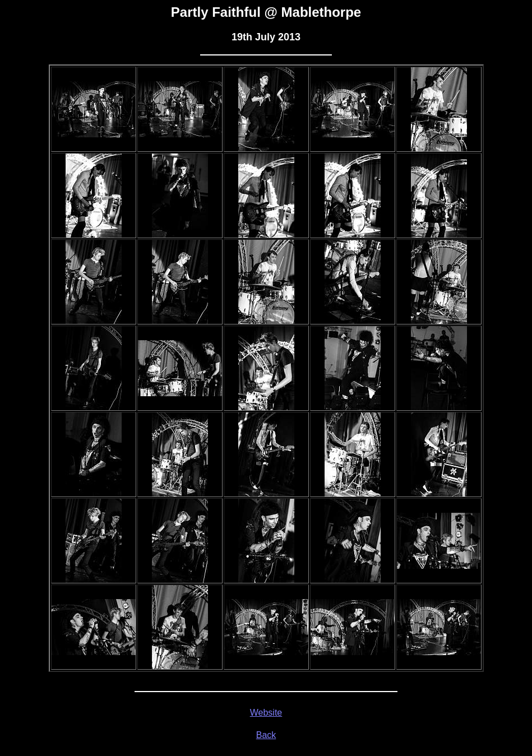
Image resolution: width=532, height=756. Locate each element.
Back (266, 735)
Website (266, 713)
